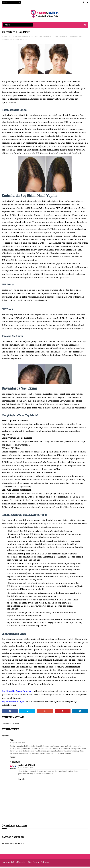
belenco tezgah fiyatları (13, 846)
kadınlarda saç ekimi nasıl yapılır (67, 39)
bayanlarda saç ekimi (25, 39)
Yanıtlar (16, 764)
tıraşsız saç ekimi (21, 42)
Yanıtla (13, 759)
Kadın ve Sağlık (26, 767)
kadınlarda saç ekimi (46, 39)
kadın (36, 39)
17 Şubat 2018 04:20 (18, 745)
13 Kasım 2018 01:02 (26, 770)
